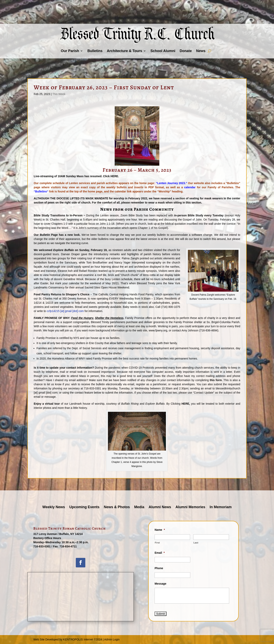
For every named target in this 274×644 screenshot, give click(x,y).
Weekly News (54, 507)
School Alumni (163, 51)
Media (139, 507)
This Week (59, 94)
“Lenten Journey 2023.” (171, 183)
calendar (190, 187)
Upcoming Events (84, 507)
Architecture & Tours (124, 51)
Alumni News (160, 507)
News (201, 51)
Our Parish (70, 51)
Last (196, 543)
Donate (186, 51)
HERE (114, 176)
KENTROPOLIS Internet (78, 639)
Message (160, 584)
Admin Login (112, 639)
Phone (159, 568)
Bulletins (95, 51)
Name (160, 530)
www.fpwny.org (158, 330)
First (157, 543)
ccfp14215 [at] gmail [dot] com (65, 311)
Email (160, 553)
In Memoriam (221, 507)
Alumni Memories (190, 507)
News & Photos (117, 507)
